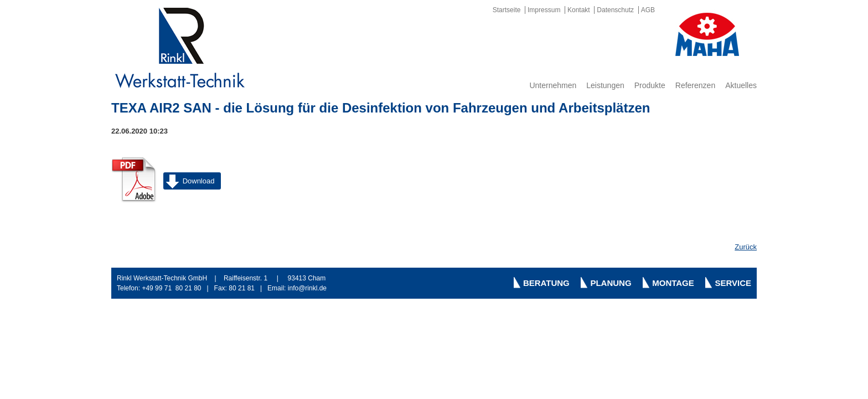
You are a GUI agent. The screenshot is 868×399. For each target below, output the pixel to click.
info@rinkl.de (307, 288)
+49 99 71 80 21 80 (171, 288)
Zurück (746, 247)
